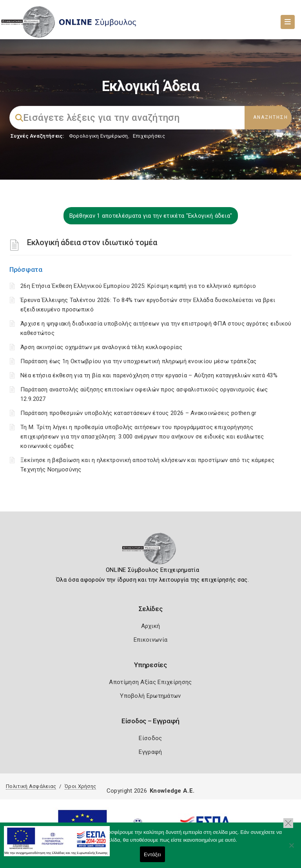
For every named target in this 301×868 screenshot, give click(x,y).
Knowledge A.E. (172, 791)
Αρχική (151, 626)
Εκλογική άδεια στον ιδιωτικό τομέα (92, 242)
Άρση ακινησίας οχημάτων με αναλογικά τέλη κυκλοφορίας (101, 347)
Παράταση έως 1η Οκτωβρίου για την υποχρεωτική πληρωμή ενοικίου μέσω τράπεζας (139, 361)
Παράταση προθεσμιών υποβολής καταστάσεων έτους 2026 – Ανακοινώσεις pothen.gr (139, 413)
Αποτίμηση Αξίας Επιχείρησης (150, 682)
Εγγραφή (150, 752)
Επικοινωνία (150, 640)
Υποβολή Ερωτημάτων (150, 696)
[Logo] (151, 551)
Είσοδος (150, 738)
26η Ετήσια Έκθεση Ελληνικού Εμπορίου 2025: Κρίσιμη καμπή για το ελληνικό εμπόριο (138, 286)
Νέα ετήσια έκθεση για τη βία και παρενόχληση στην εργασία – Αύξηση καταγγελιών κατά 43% (149, 375)
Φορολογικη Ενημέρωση (99, 136)
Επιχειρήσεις (149, 136)
